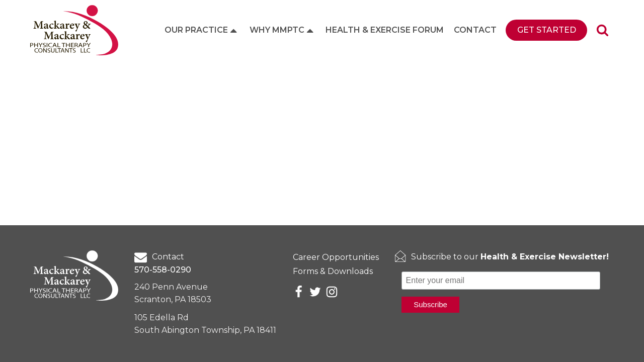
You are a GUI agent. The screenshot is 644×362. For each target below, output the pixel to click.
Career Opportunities (336, 257)
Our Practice (202, 30)
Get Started (547, 30)
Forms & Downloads (333, 271)
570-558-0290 (163, 270)
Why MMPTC (283, 30)
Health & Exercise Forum (385, 30)
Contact (475, 30)
